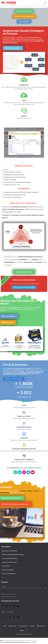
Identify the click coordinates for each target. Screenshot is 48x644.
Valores (32, 626)
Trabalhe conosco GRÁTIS (9, 562)
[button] (5, 143)
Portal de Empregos (8, 570)
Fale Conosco (6, 566)
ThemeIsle (30, 634)
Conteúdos (41, 626)
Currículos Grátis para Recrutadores (13, 555)
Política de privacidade (9, 574)
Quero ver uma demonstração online (24, 287)
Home (5, 626)
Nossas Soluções (23, 626)
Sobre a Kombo (12, 626)
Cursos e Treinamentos (10, 551)
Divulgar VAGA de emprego (10, 558)
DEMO (22, 630)
